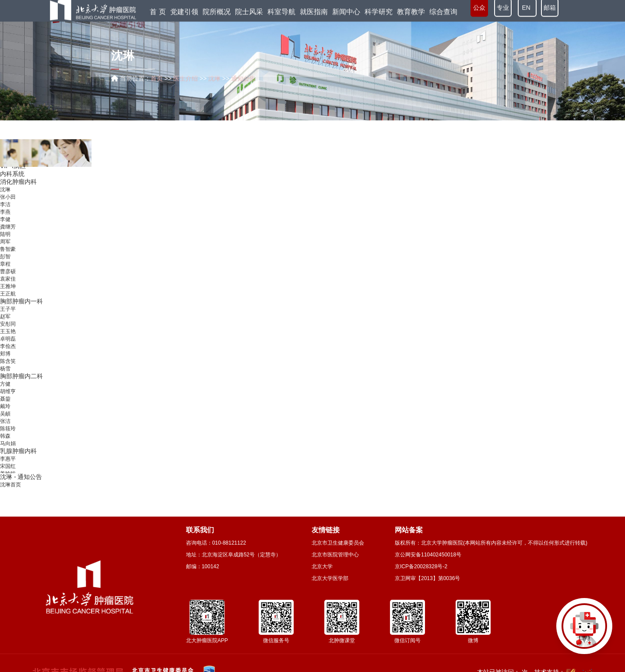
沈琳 (5, 197)
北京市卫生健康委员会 (338, 543)
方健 (5, 392)
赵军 (5, 324)
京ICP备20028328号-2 (421, 566)
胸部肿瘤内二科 (21, 384)
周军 (5, 250)
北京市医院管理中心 (335, 555)
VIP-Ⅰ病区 (13, 174)
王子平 (8, 317)
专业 (503, 12)
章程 (5, 272)
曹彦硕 (8, 279)
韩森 (5, 444)
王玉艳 (8, 339)
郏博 (5, 362)
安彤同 (8, 332)
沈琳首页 (11, 485)
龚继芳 (8, 235)
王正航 (8, 302)
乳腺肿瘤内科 (18, 459)
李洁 (5, 212)
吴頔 (5, 422)
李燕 (5, 220)
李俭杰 (8, 354)
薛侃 (5, 166)
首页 (157, 78)
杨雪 (5, 376)
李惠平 (8, 467)
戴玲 (5, 414)
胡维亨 (8, 399)
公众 (479, 12)
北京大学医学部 (330, 578)
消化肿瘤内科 (18, 190)
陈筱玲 (8, 436)
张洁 (5, 429)
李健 (5, 227)
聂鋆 (5, 407)
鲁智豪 (8, 257)
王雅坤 (8, 294)
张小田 (8, 205)
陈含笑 (8, 369)
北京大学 (322, 566)
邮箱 (550, 12)
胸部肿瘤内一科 (21, 309)
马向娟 (8, 451)
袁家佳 (8, 287)
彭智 (5, 264)
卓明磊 (8, 347)
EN (527, 12)
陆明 (5, 242)
